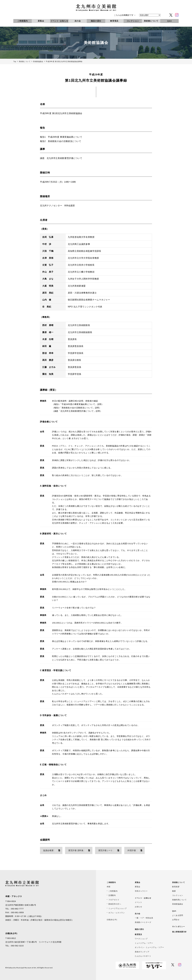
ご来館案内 (23, 21)
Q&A (169, 21)
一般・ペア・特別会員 (144, 918)
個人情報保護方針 (179, 932)
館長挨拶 (176, 887)
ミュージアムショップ (117, 908)
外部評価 (132, 850)
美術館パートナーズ (143, 922)
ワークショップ (141, 939)
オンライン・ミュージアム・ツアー (149, 947)
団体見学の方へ (115, 904)
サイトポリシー (178, 927)
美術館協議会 (178, 904)
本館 (108, 887)
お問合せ (176, 920)
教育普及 (114, 21)
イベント (138, 902)
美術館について (151, 21)
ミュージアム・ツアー (144, 943)
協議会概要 (48, 850)
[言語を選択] (150, 15)
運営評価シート (106, 850)
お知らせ (138, 907)
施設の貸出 (96, 21)
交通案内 (112, 895)
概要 (174, 891)
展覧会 (41, 21)
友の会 (78, 21)
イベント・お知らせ (143, 898)
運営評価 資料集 (76, 850)
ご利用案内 (113, 891)
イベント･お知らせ (59, 21)
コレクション (133, 21)
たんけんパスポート (143, 956)
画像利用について (179, 900)
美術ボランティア (142, 952)
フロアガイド (114, 900)
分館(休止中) (112, 920)
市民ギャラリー (141, 891)
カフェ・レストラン (117, 913)
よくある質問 (178, 915)
